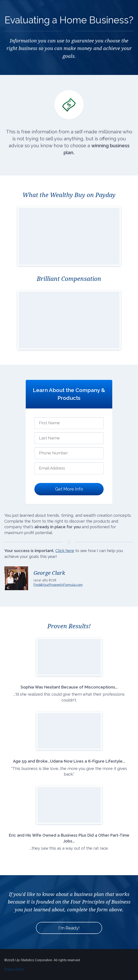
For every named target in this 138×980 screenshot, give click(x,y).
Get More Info (69, 489)
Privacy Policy (14, 969)
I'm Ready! (69, 928)
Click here (65, 551)
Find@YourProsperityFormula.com (58, 585)
